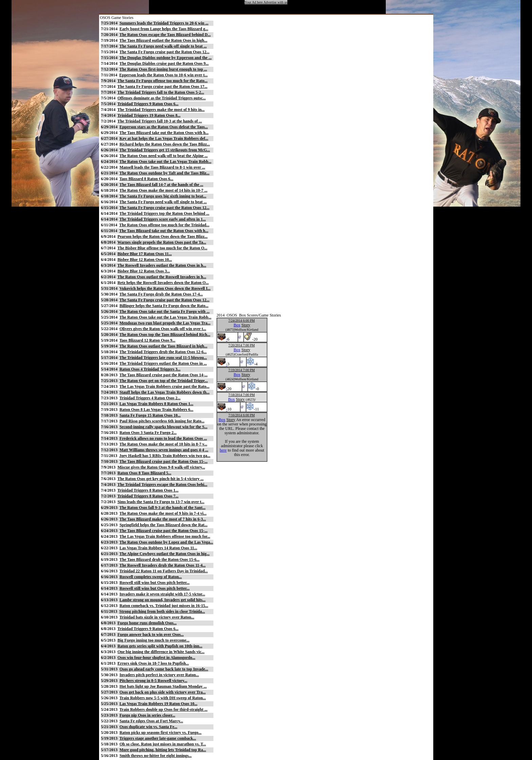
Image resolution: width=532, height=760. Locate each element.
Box (237, 325)
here (223, 450)
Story (246, 325)
